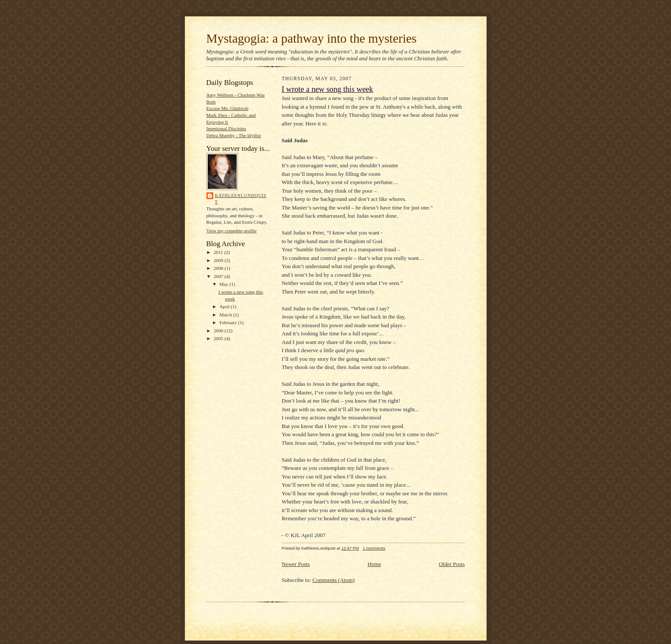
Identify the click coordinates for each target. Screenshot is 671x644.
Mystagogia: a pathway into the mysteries (312, 38)
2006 (219, 331)
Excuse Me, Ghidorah (228, 108)
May (224, 284)
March (226, 315)
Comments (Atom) (334, 580)
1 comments (374, 548)
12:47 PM (350, 548)
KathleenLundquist (241, 199)
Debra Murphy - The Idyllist (234, 135)
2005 (219, 338)
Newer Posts (296, 564)
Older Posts (452, 564)
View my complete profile (232, 231)
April (225, 306)
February (229, 322)
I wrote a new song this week (328, 89)
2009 (219, 260)
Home (375, 564)
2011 (219, 252)
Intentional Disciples (226, 128)
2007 (219, 276)
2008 (219, 268)
